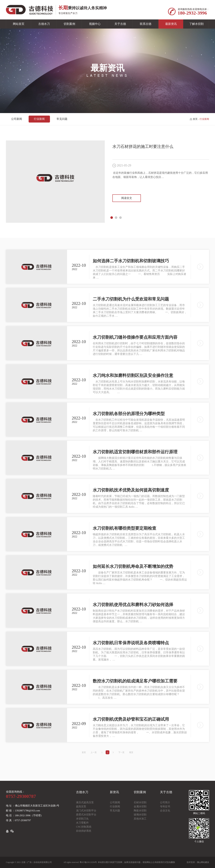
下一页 (121, 752)
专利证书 (165, 806)
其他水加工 (140, 819)
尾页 (131, 752)
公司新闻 (17, 119)
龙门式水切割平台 (86, 811)
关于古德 (120, 24)
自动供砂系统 (84, 831)
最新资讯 (171, 24)
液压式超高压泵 (85, 802)
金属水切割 (140, 806)
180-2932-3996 (192, 13)
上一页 (94, 752)
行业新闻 (39, 119)
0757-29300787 (21, 796)
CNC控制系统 (84, 827)
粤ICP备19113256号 (88, 862)
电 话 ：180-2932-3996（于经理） (25, 815)
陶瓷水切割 (140, 811)
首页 (195, 119)
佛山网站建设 (203, 862)
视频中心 (95, 24)
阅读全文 (127, 198)
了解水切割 (196, 24)
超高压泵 (81, 806)
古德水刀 (44, 24)
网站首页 (19, 24)
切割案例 (69, 24)
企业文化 (165, 811)
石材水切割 (140, 802)
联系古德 (146, 24)
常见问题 (62, 119)
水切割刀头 (82, 819)
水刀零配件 (82, 823)
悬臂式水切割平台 (86, 815)
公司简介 (165, 802)
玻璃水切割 (140, 815)
